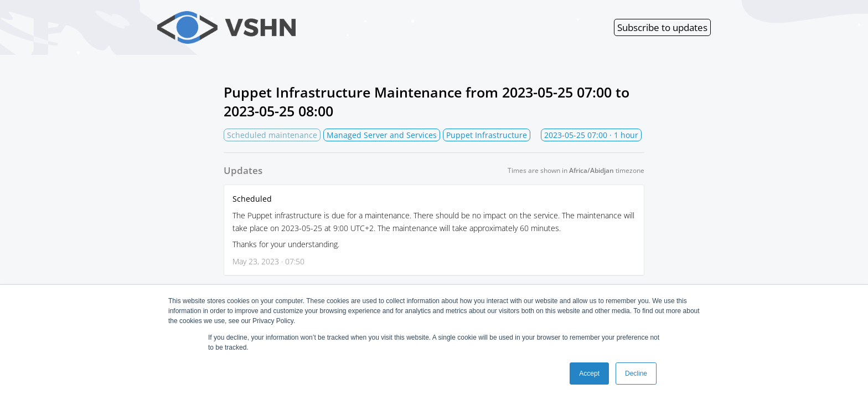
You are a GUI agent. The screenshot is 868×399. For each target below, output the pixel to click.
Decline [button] (636, 374)
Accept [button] (589, 374)
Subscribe (662, 27)
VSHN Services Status (293, 27)
